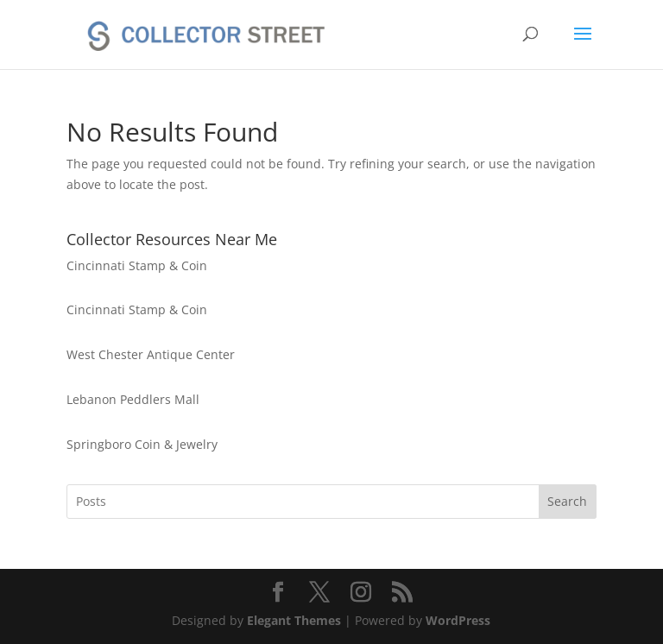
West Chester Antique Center (151, 354)
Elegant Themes (294, 620)
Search (567, 501)
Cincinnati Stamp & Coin (137, 265)
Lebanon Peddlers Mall (133, 399)
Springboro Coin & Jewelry (142, 444)
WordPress (458, 620)
